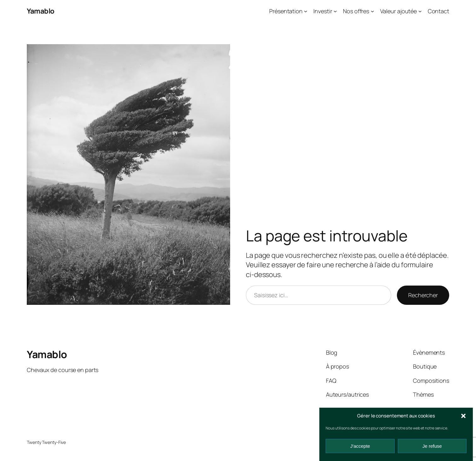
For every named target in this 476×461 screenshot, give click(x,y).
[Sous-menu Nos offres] (372, 11)
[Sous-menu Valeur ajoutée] (420, 11)
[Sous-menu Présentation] (306, 11)
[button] (463, 416)
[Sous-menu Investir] (335, 11)
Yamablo (41, 11)
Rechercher (423, 295)
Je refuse (432, 446)
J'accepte (360, 446)
